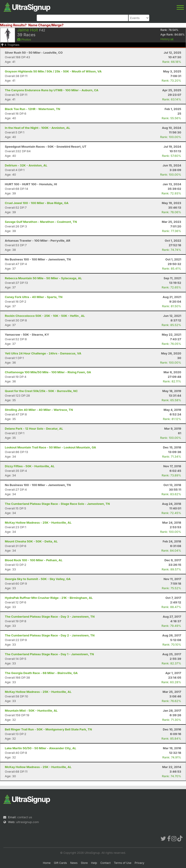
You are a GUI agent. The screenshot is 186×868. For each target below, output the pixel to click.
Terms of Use (123, 863)
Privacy (139, 863)
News (74, 863)
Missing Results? (13, 25)
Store (84, 863)
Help (94, 863)
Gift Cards (61, 863)
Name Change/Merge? (46, 25)
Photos (24, 39)
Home (47, 863)
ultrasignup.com (27, 822)
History (167, 39)
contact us (25, 817)
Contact (106, 863)
